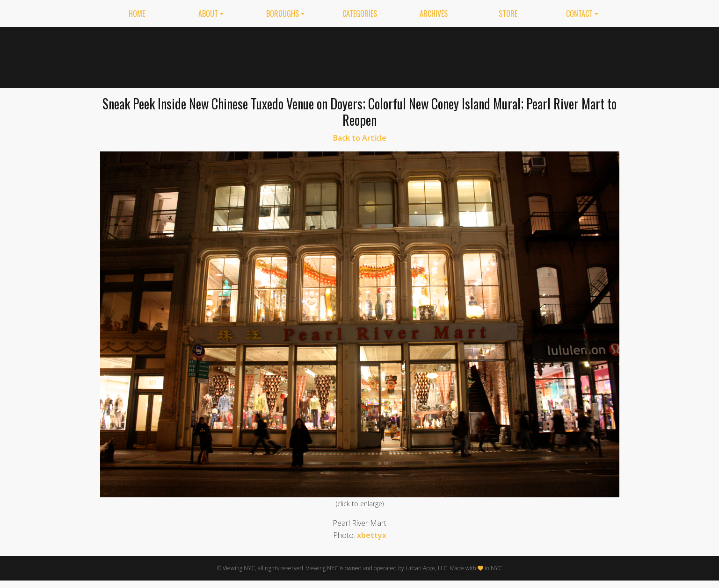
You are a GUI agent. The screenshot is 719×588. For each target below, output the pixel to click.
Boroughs (283, 14)
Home (137, 14)
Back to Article (360, 138)
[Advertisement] (449, 56)
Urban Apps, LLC (426, 568)
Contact (579, 14)
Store (508, 14)
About (208, 14)
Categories (360, 14)
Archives (434, 14)
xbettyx (372, 535)
